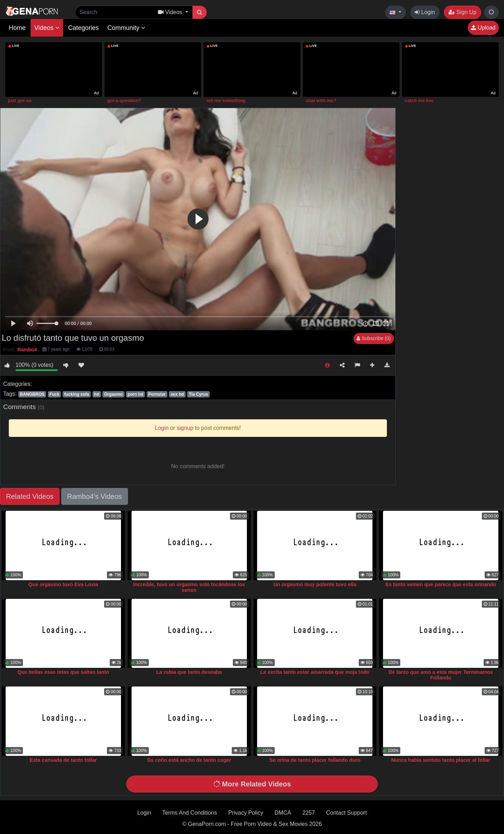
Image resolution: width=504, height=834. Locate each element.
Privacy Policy (246, 813)
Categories (84, 28)
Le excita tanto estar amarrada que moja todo (315, 672)
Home (17, 28)
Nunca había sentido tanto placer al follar (441, 760)
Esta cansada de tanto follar (63, 760)
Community (126, 28)
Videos (47, 28)
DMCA (283, 813)
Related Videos (30, 496)
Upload (483, 28)
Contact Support (346, 813)
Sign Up (462, 12)
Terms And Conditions (190, 813)
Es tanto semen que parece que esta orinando (441, 584)
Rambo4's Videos (95, 496)
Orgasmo (113, 394)
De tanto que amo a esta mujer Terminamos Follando (441, 675)
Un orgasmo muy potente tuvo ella (315, 584)
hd (97, 394)
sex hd (177, 394)
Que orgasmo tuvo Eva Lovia (63, 584)
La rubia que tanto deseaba (189, 672)
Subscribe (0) (374, 338)
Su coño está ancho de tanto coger (189, 760)
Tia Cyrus (198, 394)
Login (425, 12)
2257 (309, 813)
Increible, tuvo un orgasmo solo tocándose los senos (189, 587)
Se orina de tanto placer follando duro (315, 760)
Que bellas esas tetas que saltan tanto (63, 672)
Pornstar (157, 394)
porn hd (136, 394)
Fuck (55, 394)
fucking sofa (77, 394)
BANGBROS (32, 394)
